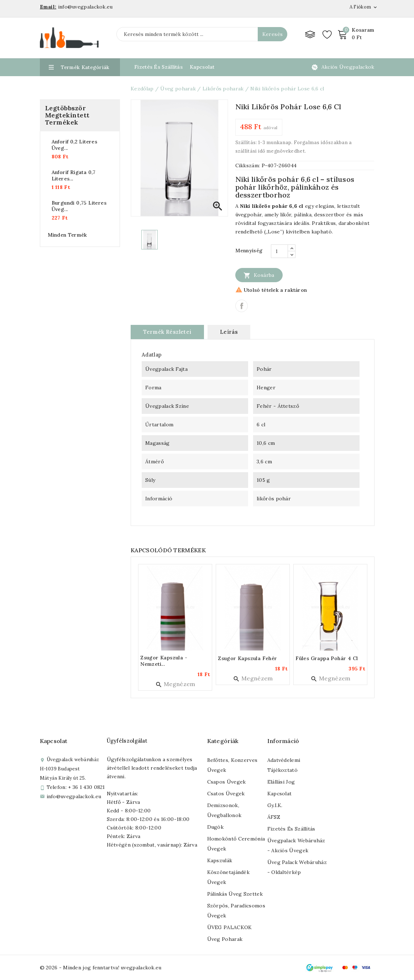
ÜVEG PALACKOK (230, 927)
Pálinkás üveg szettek (235, 894)
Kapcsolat (202, 67)
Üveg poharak (225, 939)
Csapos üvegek (227, 782)
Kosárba (259, 275)
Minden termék (67, 235)
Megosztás (242, 306)
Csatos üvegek (226, 794)
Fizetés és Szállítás (158, 67)
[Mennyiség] (279, 251)
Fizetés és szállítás (291, 829)
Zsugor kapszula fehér (247, 658)
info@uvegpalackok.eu (74, 796)
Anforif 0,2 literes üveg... (75, 145)
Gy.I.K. (275, 805)
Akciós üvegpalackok (348, 67)
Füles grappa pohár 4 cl (327, 658)
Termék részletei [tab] (167, 332)
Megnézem (175, 684)
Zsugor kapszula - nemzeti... (164, 661)
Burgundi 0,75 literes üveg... (79, 206)
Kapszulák (220, 860)
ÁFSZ (274, 817)
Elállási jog (281, 782)
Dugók (216, 827)
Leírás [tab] (229, 332)
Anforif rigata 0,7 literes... (74, 175)
